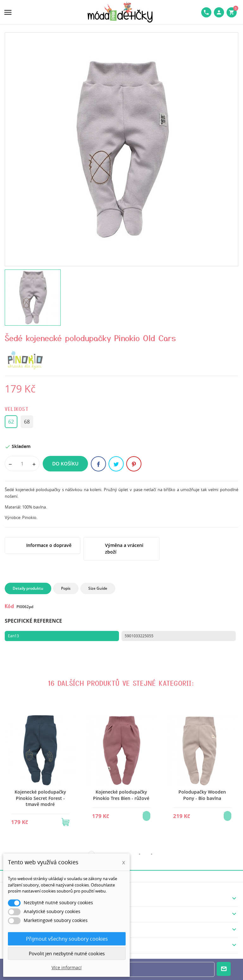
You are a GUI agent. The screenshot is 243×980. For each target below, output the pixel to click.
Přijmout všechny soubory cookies (67, 939)
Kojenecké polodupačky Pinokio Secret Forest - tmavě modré (40, 798)
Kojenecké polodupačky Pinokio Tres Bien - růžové (121, 795)
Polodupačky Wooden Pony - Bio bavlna (202, 795)
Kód (9, 606)
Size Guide (98, 588)
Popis (66, 588)
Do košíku (65, 464)
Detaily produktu (28, 588)
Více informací (67, 967)
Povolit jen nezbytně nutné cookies (67, 953)
